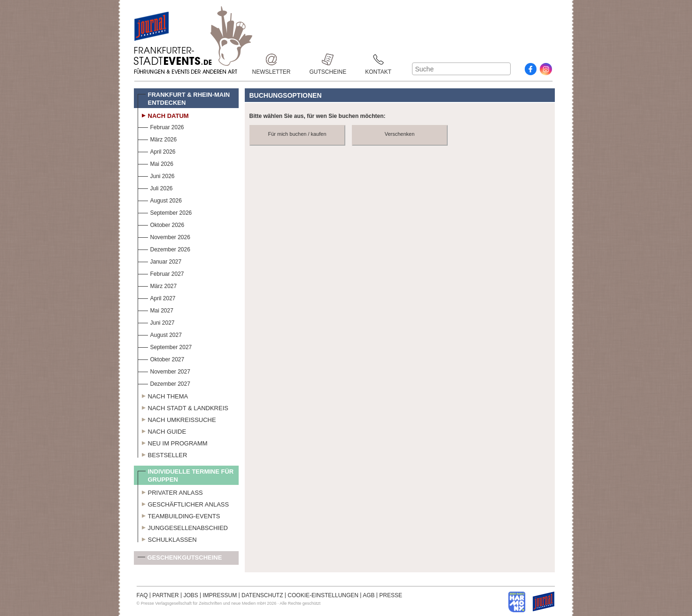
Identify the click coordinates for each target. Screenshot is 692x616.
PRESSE (391, 595)
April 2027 (157, 297)
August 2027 (160, 334)
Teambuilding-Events (179, 515)
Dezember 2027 (164, 383)
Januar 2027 (160, 261)
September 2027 (165, 346)
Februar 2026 (161, 126)
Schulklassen (167, 538)
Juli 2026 (155, 187)
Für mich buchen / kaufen (297, 134)
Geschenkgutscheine (180, 559)
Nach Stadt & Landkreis (183, 407)
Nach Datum (163, 115)
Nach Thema (163, 395)
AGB (369, 595)
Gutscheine (328, 59)
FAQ (142, 595)
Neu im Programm (173, 442)
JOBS (190, 595)
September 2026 (165, 212)
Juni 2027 (156, 322)
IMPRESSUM (220, 595)
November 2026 (164, 236)
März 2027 (157, 285)
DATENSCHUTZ (262, 595)
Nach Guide (162, 430)
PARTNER (165, 595)
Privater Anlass (170, 491)
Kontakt (378, 59)
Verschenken (400, 134)
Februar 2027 (161, 273)
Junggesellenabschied (183, 527)
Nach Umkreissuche (177, 419)
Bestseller (163, 454)
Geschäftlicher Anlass (183, 503)
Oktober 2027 (161, 358)
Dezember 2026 (164, 248)
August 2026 (160, 199)
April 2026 (157, 151)
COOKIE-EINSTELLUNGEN (323, 595)
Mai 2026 (156, 163)
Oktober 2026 (161, 224)
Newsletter (272, 59)
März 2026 (157, 138)
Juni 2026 (156, 175)
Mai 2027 (156, 309)
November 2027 (164, 370)
